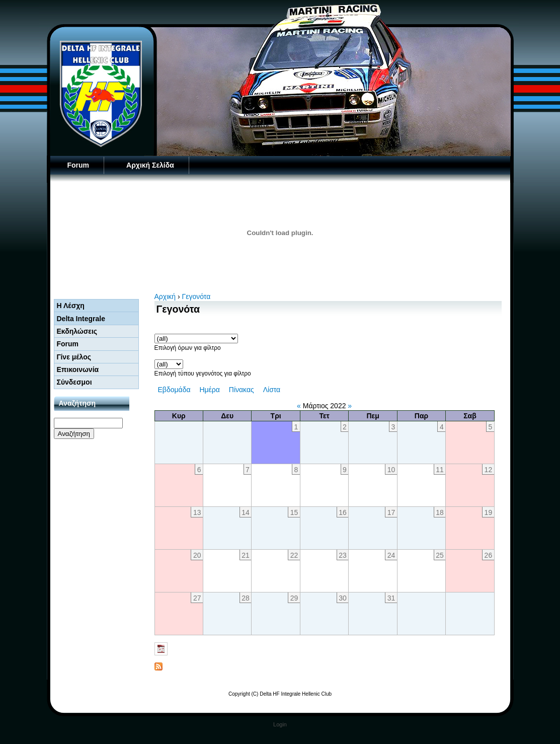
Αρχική (165, 296)
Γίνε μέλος (74, 357)
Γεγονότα (196, 296)
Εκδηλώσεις (77, 331)
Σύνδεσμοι (74, 382)
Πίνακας (242, 390)
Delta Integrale (81, 319)
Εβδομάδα (174, 390)
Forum (78, 165)
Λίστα (272, 390)
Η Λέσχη (71, 306)
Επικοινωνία (78, 369)
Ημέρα (209, 390)
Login (280, 724)
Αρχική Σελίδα (150, 165)
